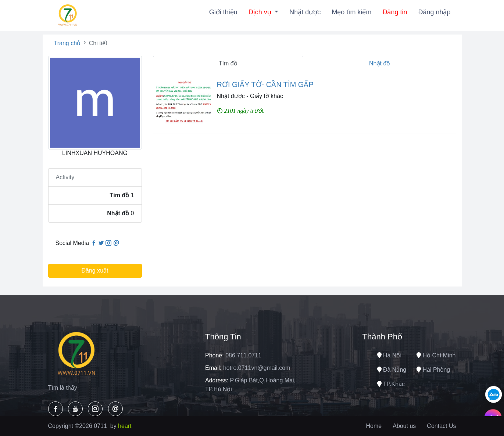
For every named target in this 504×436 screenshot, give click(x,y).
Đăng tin (395, 12)
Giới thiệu (223, 12)
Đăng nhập (434, 12)
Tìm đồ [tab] (228, 63)
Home (374, 426)
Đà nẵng (392, 370)
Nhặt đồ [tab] (380, 63)
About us (404, 426)
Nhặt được (305, 12)
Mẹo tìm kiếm (351, 12)
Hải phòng (433, 370)
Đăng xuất (95, 271)
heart (125, 426)
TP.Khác (391, 384)
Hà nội (389, 355)
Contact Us (441, 426)
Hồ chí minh (436, 355)
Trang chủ (67, 43)
